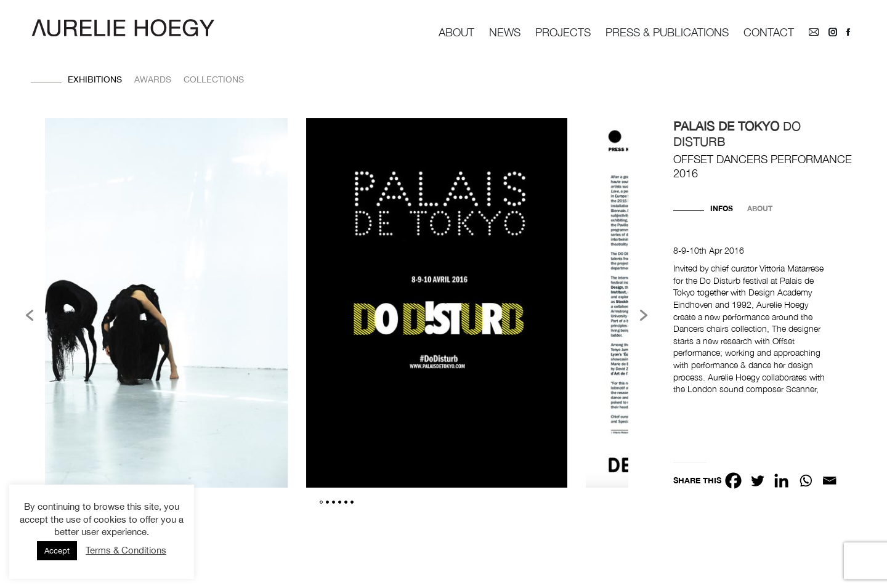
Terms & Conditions (126, 550)
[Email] (829, 481)
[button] (30, 315)
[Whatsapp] (805, 481)
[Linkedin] (781, 481)
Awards (153, 79)
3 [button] (334, 502)
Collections (214, 79)
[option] (437, 305)
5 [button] (346, 502)
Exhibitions (95, 79)
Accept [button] (57, 551)
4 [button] (340, 502)
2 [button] (327, 502)
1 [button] (321, 502)
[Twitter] (757, 481)
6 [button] (352, 502)
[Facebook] (733, 481)
